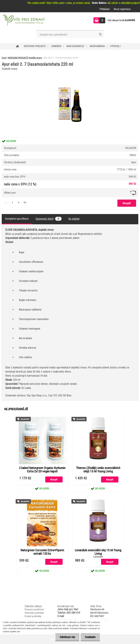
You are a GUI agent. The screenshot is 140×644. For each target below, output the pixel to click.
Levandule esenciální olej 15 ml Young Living (98, 552)
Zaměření (56, 46)
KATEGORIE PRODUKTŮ (35, 46)
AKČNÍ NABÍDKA (97, 46)
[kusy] (12, 203)
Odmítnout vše (67, 637)
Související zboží (49, 219)
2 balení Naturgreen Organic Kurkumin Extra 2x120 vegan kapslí (42, 470)
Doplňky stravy (36, 58)
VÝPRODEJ (115, 46)
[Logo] (23, 21)
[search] (100, 34)
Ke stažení (74, 219)
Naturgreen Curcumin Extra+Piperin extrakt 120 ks (42, 552)
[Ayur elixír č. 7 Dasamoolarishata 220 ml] (70, 73)
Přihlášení (104, 9)
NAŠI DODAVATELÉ (75, 46)
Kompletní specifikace (17, 219)
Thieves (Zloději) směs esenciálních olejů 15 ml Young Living (98, 470)
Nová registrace (122, 9)
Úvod (4, 58)
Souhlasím (90, 637)
